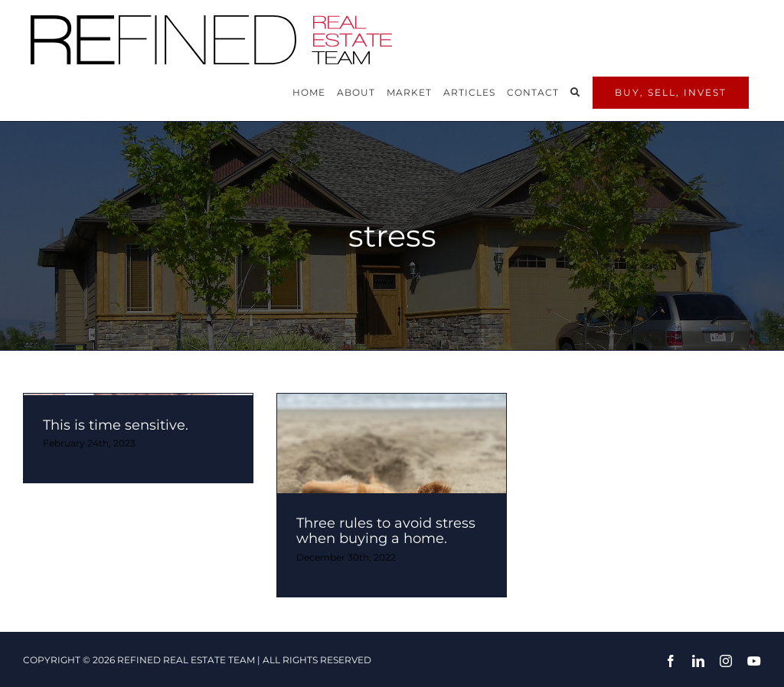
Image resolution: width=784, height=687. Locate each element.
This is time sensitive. (116, 425)
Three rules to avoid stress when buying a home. (386, 531)
